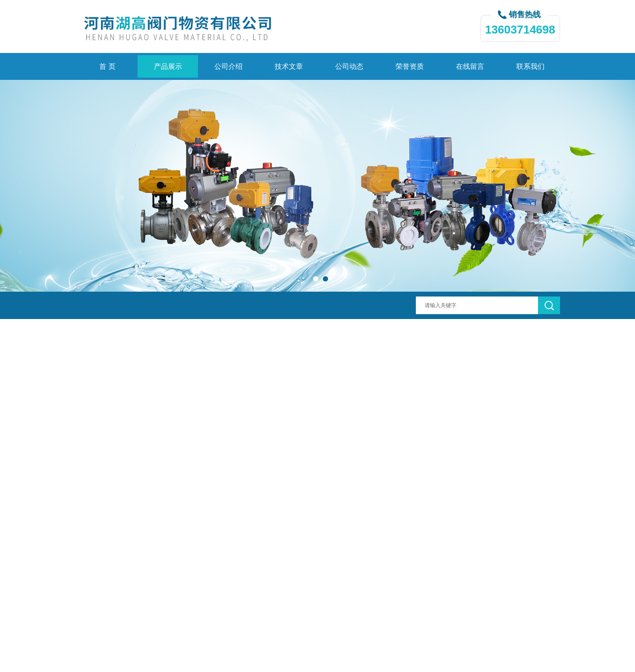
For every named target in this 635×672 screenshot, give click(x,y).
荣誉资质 (410, 66)
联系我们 (530, 66)
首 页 (107, 66)
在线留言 (470, 66)
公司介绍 (228, 66)
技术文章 (289, 66)
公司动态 (349, 66)
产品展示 (168, 66)
